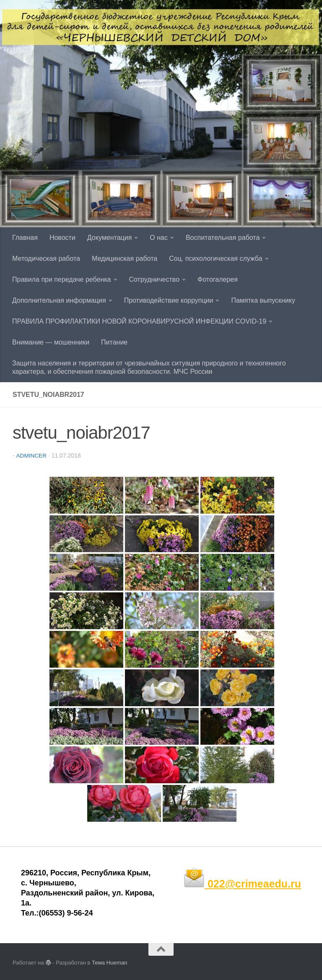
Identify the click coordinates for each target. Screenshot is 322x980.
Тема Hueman (110, 962)
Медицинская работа (125, 259)
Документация (109, 238)
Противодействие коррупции (169, 300)
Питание (114, 342)
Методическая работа (46, 259)
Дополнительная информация (59, 300)
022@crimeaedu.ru (242, 883)
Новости (62, 238)
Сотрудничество (155, 279)
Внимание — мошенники (51, 342)
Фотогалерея (218, 279)
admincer (32, 455)
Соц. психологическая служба (216, 259)
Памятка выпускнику (263, 300)
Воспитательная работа (223, 238)
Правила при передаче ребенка (62, 279)
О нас (159, 238)
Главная (25, 238)
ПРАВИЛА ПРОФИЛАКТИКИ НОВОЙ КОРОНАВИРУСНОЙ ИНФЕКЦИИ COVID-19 (139, 321)
